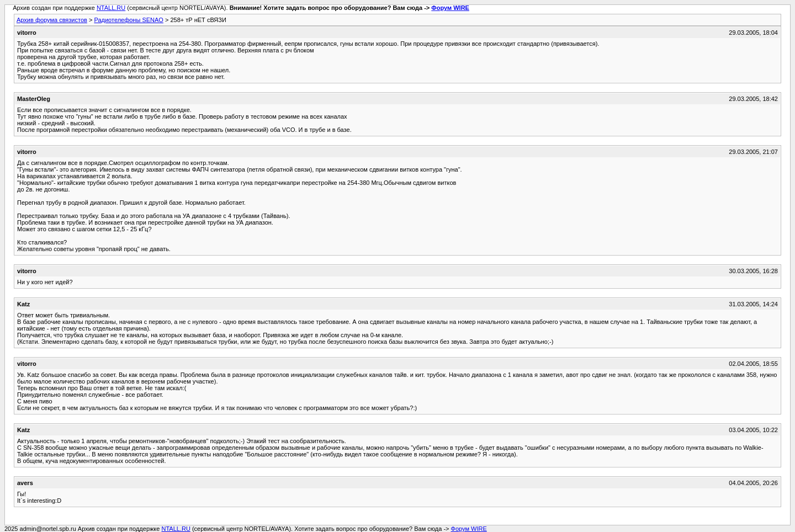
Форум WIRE (450, 8)
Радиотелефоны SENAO (128, 20)
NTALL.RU (111, 8)
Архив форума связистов (52, 20)
